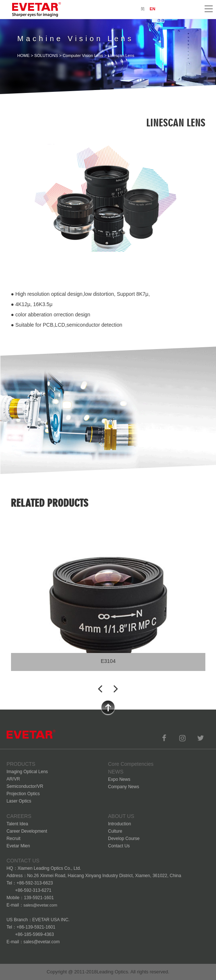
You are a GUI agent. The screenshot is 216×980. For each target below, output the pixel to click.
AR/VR (13, 779)
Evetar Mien (18, 846)
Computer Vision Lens (83, 55)
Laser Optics (19, 801)
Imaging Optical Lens (27, 772)
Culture (115, 831)
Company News (124, 787)
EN (152, 9)
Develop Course (124, 839)
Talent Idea (17, 824)
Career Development (27, 831)
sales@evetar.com (40, 905)
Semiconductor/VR (25, 786)
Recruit (14, 839)
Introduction (120, 824)
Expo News (119, 779)
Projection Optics (23, 794)
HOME (24, 55)
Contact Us (119, 846)
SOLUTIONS (46, 55)
